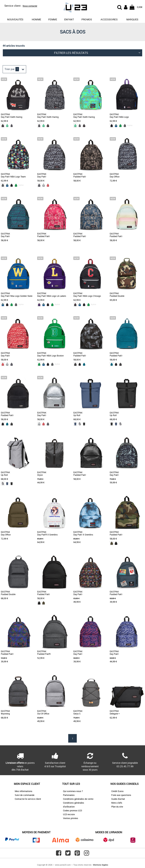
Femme (53, 19)
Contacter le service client (28, 799)
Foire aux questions (121, 795)
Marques (132, 19)
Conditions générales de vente (78, 799)
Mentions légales (101, 865)
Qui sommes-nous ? (73, 791)
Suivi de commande (25, 795)
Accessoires (109, 19)
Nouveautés (15, 19)
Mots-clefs (117, 803)
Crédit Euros (117, 791)
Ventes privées (71, 818)
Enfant (69, 19)
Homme (37, 19)
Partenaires (69, 795)
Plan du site (117, 807)
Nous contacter (30, 6)
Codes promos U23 (72, 810)
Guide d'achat (118, 799)
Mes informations (24, 791)
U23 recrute (69, 814)
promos (87, 19)
